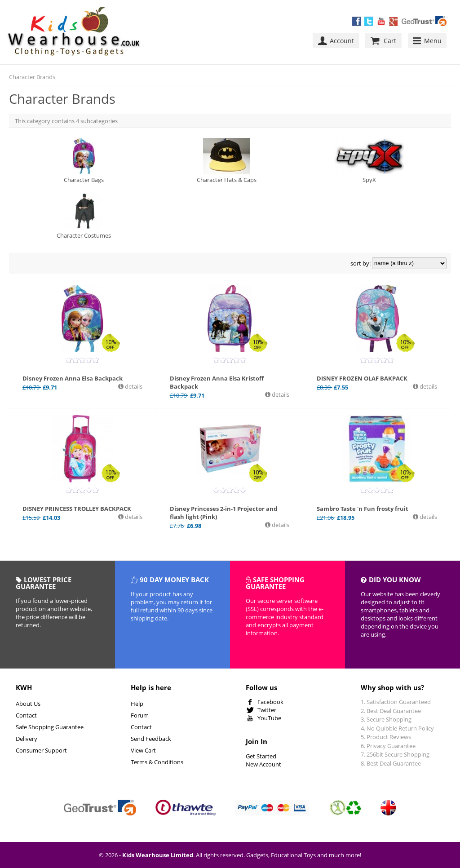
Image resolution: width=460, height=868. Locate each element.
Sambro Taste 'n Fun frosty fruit (363, 509)
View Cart (143, 750)
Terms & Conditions (157, 762)
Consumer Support (41, 750)
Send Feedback (151, 739)
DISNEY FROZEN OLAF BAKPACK (362, 378)
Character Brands (32, 77)
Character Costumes (84, 216)
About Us (28, 704)
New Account (263, 764)
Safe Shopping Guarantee (50, 727)
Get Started (261, 756)
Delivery (27, 739)
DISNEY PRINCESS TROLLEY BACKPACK (77, 509)
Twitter (267, 710)
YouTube (269, 718)
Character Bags (84, 161)
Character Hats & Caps (227, 161)
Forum (140, 715)
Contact (26, 715)
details (133, 386)
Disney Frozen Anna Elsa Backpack (73, 378)
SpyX (369, 161)
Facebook (270, 702)
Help (137, 704)
